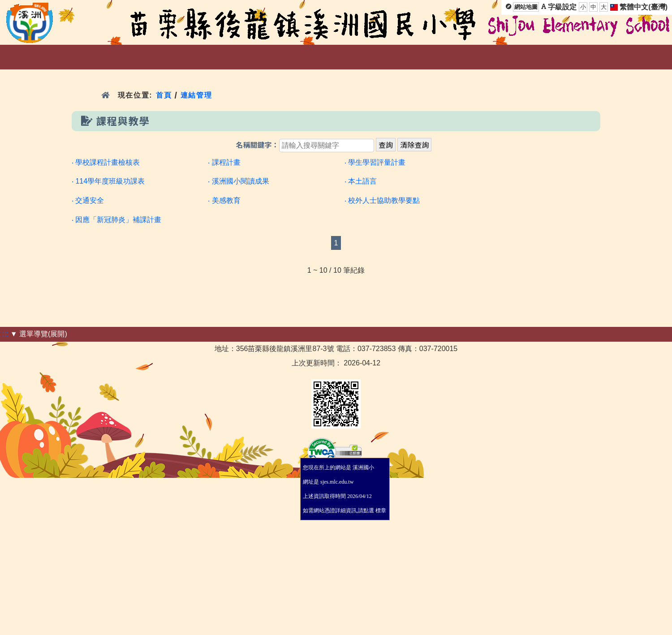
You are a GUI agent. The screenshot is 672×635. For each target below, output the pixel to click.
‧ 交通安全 (88, 200)
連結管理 (196, 95)
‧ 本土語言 (361, 181)
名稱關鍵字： (258, 145)
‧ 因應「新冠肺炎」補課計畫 (116, 220)
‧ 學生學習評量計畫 (375, 162)
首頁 (164, 95)
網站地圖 (526, 7)
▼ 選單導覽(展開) (39, 334)
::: (346, 57)
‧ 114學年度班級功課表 (108, 181)
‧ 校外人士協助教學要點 (382, 200)
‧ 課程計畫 (224, 162)
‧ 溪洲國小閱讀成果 (238, 181)
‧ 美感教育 (224, 200)
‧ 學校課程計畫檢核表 (106, 162)
